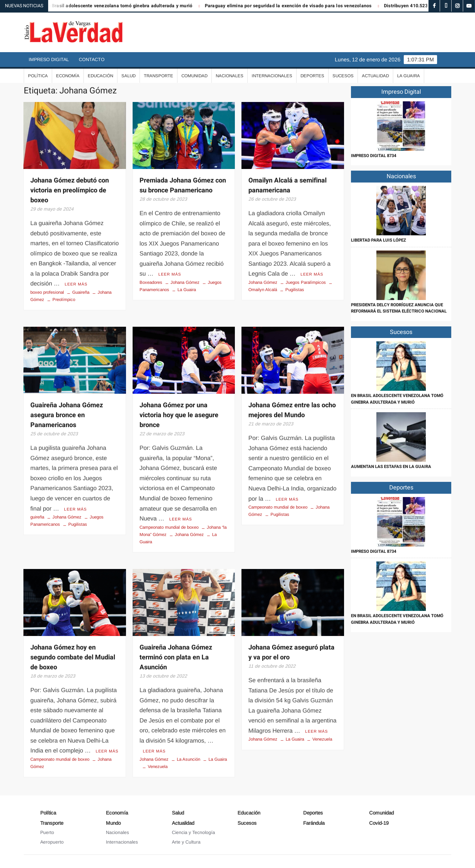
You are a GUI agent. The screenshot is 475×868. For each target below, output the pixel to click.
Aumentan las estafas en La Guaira (391, 467)
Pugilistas (295, 290)
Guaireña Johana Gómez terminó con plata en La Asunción (176, 657)
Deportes (312, 76)
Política (38, 76)
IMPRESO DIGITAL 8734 (374, 156)
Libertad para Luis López (379, 240)
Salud (128, 76)
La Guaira (409, 76)
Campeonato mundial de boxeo (169, 527)
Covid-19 (379, 823)
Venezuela (158, 767)
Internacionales (272, 76)
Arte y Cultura (186, 842)
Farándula (314, 823)
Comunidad (194, 76)
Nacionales (230, 76)
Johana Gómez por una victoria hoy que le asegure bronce (179, 415)
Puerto (47, 832)
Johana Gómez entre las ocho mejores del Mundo (292, 410)
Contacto (92, 59)
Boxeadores (151, 282)
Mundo (113, 823)
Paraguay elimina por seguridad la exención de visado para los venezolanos (294, 6)
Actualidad (375, 76)
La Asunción (189, 759)
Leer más (76, 284)
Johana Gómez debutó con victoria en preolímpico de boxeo (70, 190)
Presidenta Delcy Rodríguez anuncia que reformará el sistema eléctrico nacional (399, 308)
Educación (100, 76)
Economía (68, 76)
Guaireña (81, 292)
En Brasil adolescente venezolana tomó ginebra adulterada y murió (124, 6)
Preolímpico (64, 300)
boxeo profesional (47, 292)
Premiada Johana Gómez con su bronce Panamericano (183, 185)
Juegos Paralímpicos (306, 282)
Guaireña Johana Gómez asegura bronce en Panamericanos (67, 415)
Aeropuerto (52, 842)
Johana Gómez (185, 282)
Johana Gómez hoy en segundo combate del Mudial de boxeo (73, 657)
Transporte (158, 76)
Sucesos (343, 76)
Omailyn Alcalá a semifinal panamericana (287, 185)
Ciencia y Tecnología (193, 832)
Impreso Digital (49, 59)
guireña (37, 517)
